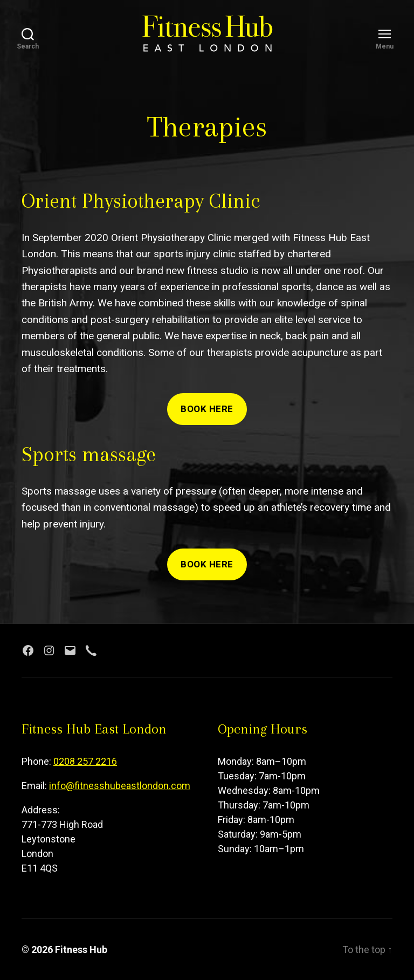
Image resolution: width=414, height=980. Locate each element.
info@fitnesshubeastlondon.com (120, 786)
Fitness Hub (81, 950)
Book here (207, 409)
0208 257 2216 (85, 761)
